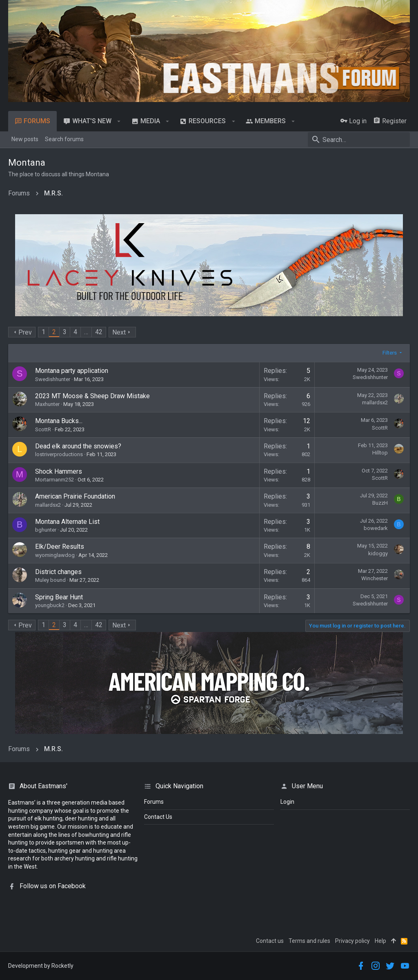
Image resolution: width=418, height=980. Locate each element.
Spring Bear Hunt (59, 597)
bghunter (46, 530)
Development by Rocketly (41, 966)
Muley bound (50, 580)
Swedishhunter (53, 379)
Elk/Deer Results (60, 547)
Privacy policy (352, 941)
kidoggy (378, 553)
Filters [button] (390, 353)
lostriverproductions (59, 454)
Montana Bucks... (59, 421)
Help (380, 941)
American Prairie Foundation (75, 496)
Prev (25, 332)
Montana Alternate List (67, 522)
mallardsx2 (375, 402)
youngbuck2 (50, 605)
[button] (119, 121)
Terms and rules (309, 941)
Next (119, 332)
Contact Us (158, 817)
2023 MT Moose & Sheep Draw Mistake (92, 396)
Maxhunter (47, 404)
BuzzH (380, 503)
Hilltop (380, 453)
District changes (58, 572)
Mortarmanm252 (54, 480)
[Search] (359, 140)
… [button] (86, 332)
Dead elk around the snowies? (78, 446)
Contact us (270, 941)
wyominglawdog (55, 555)
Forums (154, 802)
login (287, 802)
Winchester (375, 578)
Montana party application (72, 371)
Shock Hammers (59, 471)
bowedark (376, 528)
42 (99, 332)
